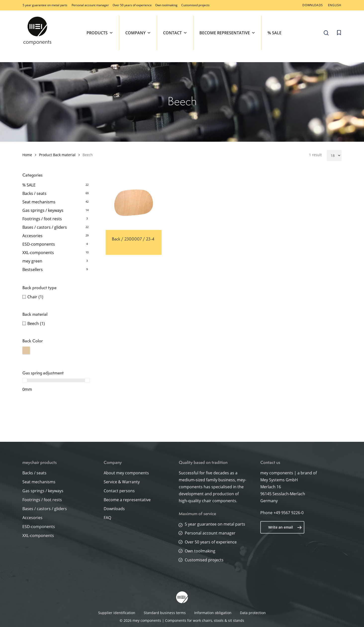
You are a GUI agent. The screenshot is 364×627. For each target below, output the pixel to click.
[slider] (25, 380)
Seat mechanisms (39, 202)
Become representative (227, 33)
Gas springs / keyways (43, 210)
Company (138, 33)
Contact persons (119, 491)
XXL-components (38, 253)
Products (100, 33)
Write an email (285, 527)
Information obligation (213, 613)
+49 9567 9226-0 (289, 513)
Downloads (114, 509)
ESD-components (39, 244)
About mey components (126, 473)
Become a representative (127, 500)
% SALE (274, 33)
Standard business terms (165, 613)
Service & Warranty (122, 482)
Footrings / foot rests (42, 219)
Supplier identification (117, 613)
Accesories (32, 236)
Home (27, 155)
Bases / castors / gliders (45, 227)
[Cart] (339, 33)
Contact (175, 33)
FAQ (107, 518)
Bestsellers (33, 269)
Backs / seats (34, 193)
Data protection (253, 613)
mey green (32, 261)
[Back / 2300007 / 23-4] (134, 202)
